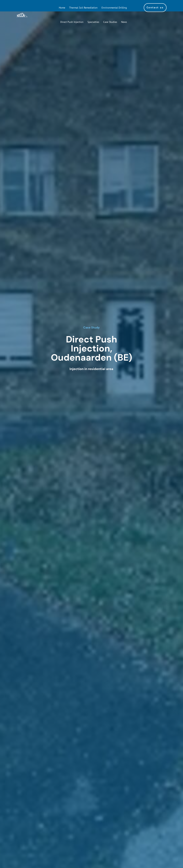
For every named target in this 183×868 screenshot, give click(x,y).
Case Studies (110, 22)
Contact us (155, 7)
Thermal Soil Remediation (83, 8)
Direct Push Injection (72, 22)
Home (62, 8)
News (124, 22)
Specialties (93, 22)
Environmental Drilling (114, 8)
